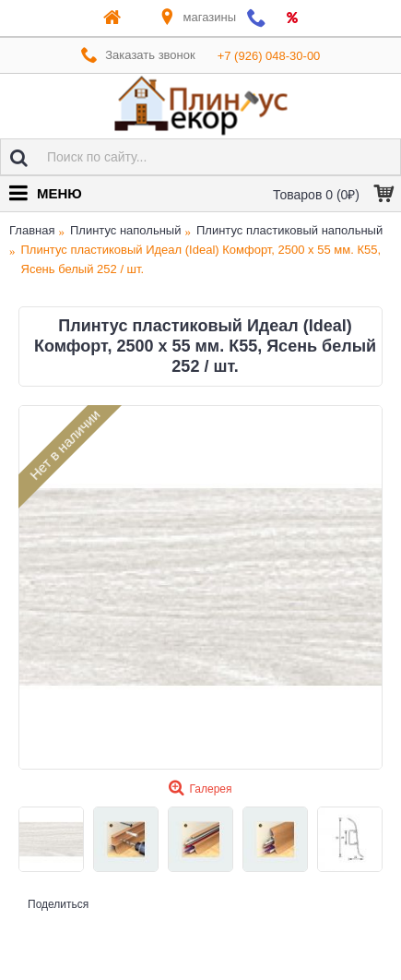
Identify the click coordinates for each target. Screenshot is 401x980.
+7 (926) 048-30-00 (269, 56)
